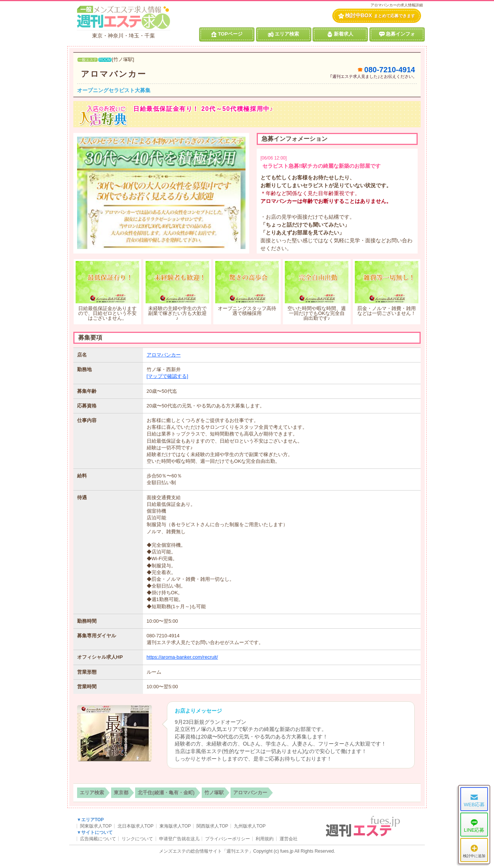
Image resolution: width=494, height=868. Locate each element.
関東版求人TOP (96, 826)
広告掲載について (98, 839)
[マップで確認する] (167, 376)
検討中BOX (377, 16)
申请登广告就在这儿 (179, 839)
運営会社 (289, 839)
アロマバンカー (114, 74)
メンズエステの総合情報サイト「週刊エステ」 (206, 851)
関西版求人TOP (212, 826)
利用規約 (265, 839)
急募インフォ (397, 34)
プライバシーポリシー (228, 839)
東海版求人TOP (175, 826)
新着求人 (340, 34)
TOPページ (227, 34)
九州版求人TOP (250, 826)
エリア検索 (283, 34)
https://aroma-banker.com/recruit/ (182, 657)
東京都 (121, 793)
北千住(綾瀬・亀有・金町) (166, 793)
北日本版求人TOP (135, 826)
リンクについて (137, 839)
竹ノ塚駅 (214, 793)
